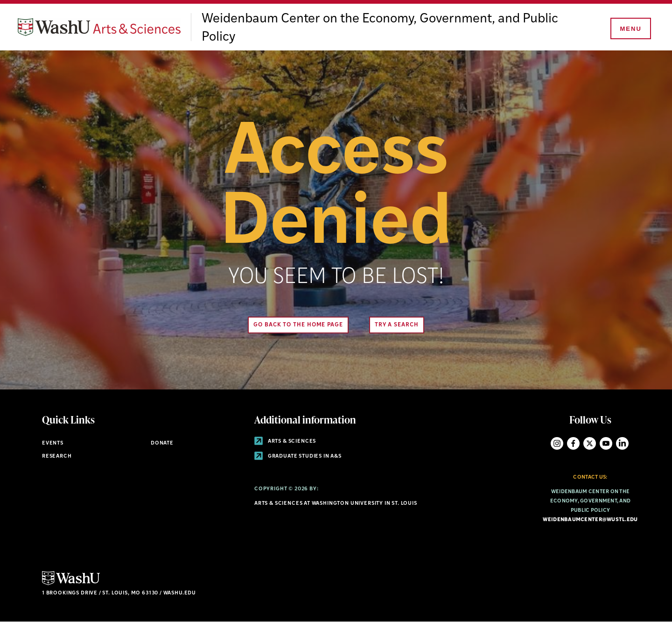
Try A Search (397, 325)
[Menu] (630, 29)
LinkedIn (622, 443)
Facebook (573, 443)
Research (57, 456)
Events (53, 443)
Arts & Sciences (285, 442)
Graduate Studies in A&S (298, 456)
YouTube (606, 443)
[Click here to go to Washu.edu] (71, 584)
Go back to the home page (298, 325)
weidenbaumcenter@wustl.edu (590, 520)
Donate (162, 443)
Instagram (557, 443)
